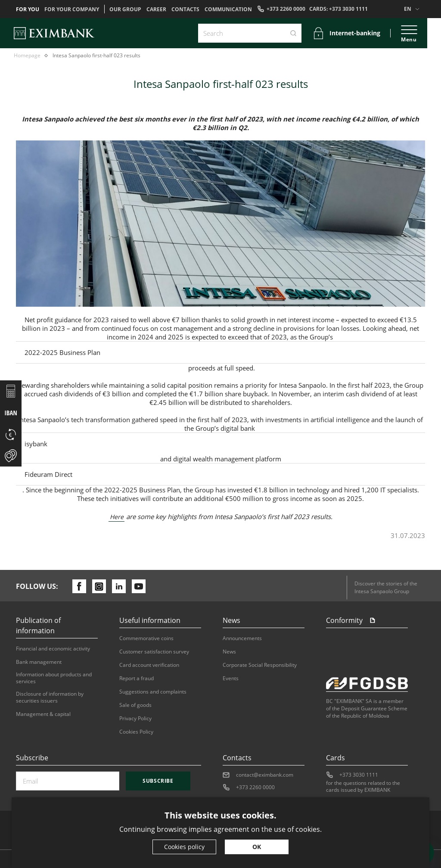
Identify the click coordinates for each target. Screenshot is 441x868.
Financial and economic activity (53, 649)
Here (117, 517)
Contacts (185, 9)
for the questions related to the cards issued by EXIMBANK (363, 787)
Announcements (242, 638)
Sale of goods (135, 705)
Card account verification (149, 665)
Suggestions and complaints (153, 692)
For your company (72, 9)
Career (156, 9)
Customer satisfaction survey (154, 652)
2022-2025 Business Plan (62, 352)
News (229, 652)
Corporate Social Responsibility (260, 665)
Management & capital (43, 714)
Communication (228, 9)
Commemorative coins (146, 638)
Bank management (39, 662)
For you (28, 9)
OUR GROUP (125, 9)
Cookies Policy (136, 732)
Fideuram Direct (48, 474)
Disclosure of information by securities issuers (50, 697)
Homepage (27, 56)
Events (231, 678)
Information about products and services (54, 678)
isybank (36, 444)
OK (257, 847)
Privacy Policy (135, 719)
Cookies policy (184, 847)
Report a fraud (137, 678)
